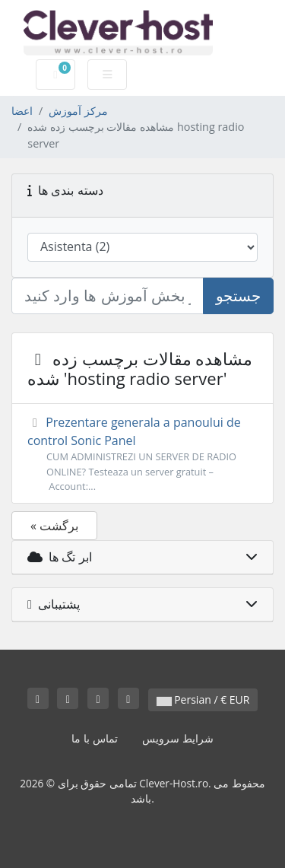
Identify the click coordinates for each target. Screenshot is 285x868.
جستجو (238, 296)
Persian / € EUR (203, 699)
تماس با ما (94, 738)
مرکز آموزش (78, 111)
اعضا (22, 111)
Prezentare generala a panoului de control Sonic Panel (142, 454)
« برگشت (54, 526)
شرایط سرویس (178, 738)
